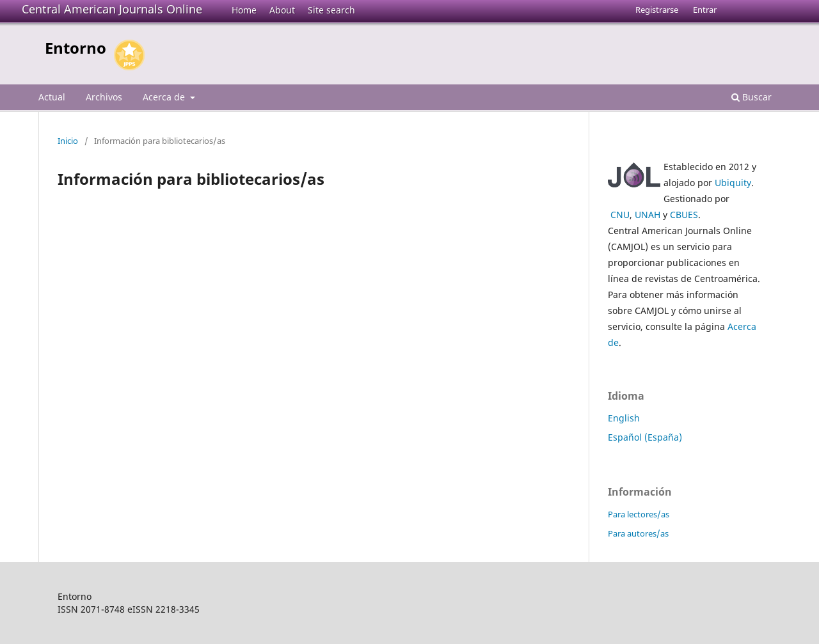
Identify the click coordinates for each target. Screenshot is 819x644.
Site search (331, 10)
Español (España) (645, 437)
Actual (52, 97)
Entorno (76, 48)
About (282, 10)
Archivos (104, 97)
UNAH (648, 215)
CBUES (684, 215)
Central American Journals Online (112, 9)
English (624, 418)
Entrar (705, 10)
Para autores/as (638, 533)
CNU (620, 215)
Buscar (751, 97)
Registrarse (657, 10)
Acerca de (165, 97)
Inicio (68, 141)
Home (244, 10)
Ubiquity (733, 183)
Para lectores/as (639, 514)
